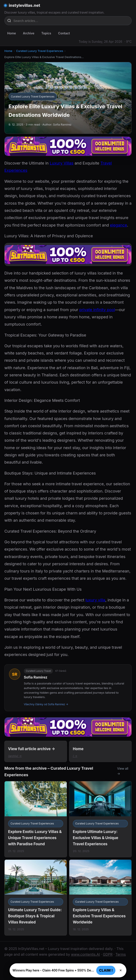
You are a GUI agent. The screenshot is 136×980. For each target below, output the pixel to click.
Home (12, 33)
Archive (29, 33)
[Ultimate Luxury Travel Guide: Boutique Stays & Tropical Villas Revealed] (36, 898)
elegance (119, 225)
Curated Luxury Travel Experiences (39, 51)
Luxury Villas (62, 163)
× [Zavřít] (121, 970)
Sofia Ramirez (36, 677)
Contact (64, 33)
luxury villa (95, 600)
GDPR (108, 954)
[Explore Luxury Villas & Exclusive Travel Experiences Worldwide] (100, 898)
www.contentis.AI (85, 954)
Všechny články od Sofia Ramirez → (46, 704)
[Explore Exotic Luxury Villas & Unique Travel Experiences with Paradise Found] (36, 819)
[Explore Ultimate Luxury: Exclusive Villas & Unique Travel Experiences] (100, 819)
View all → (123, 771)
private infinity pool (97, 310)
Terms (121, 954)
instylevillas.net (24, 5)
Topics (46, 33)
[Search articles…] (71, 21)
